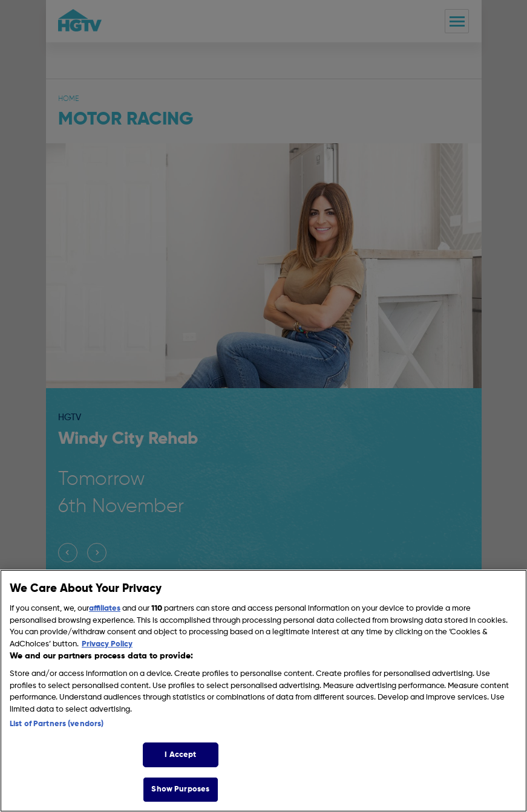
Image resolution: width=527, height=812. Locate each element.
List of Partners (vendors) (57, 724)
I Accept (180, 755)
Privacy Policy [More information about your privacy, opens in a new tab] (107, 644)
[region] (263, 691)
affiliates (105, 609)
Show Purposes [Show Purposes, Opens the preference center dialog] (180, 789)
